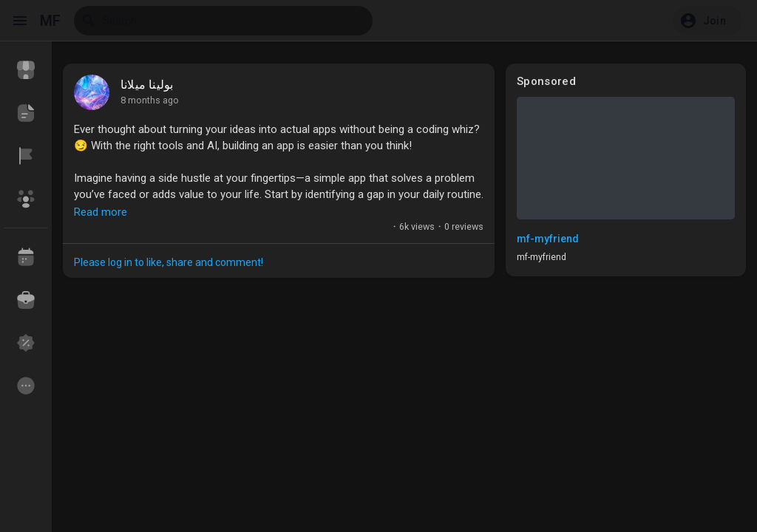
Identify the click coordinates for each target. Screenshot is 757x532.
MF (50, 21)
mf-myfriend (548, 239)
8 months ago (150, 100)
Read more (101, 212)
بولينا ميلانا (147, 85)
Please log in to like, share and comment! (169, 262)
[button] (708, 21)
